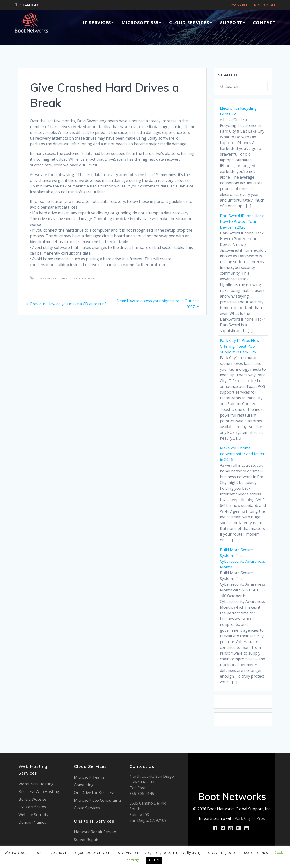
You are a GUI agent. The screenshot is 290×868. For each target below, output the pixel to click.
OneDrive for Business (94, 793)
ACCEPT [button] (154, 860)
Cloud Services (189, 23)
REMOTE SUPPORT (263, 5)
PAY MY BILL (239, 5)
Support (231, 23)
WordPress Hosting (36, 784)
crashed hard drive (52, 278)
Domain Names (32, 822)
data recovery (85, 278)
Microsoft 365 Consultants (98, 800)
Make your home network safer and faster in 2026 (242, 454)
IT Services (97, 23)
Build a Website (32, 799)
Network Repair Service (95, 832)
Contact (264, 23)
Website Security (33, 815)
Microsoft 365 (140, 23)
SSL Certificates (32, 807)
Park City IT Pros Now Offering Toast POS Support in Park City (240, 346)
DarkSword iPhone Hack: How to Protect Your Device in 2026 (242, 221)
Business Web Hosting (39, 792)
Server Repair (86, 840)
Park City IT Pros (250, 818)
